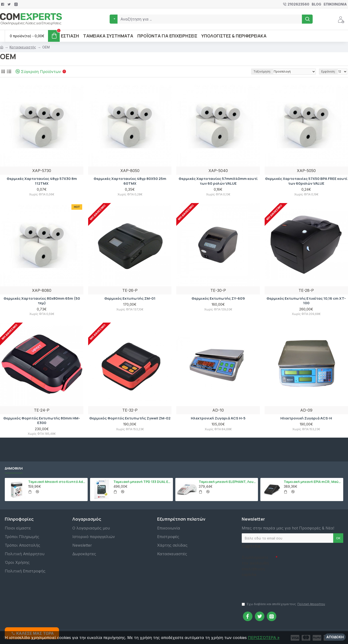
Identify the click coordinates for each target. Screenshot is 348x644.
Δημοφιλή (14, 468)
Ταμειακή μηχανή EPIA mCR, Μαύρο (313, 482)
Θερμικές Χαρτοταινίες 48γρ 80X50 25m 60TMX (130, 181)
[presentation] (275, 587)
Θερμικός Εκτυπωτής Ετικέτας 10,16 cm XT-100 (306, 301)
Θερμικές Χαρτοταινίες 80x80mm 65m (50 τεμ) (42, 301)
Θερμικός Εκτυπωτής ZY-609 (218, 298)
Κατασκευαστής (23, 47)
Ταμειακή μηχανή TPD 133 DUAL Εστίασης (142, 482)
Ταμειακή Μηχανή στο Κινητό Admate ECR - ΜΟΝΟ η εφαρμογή (57, 482)
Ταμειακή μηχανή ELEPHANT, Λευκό (228, 482)
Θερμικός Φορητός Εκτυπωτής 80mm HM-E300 (42, 421)
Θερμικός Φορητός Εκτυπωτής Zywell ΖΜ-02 (130, 418)
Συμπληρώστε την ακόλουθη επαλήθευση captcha (255, 566)
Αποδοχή (335, 637)
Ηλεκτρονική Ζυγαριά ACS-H (306, 418)
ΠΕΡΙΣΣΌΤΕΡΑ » (264, 638)
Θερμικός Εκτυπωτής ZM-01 (130, 298)
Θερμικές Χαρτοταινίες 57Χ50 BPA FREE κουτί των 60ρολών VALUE (306, 181)
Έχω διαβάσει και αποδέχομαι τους (284, 604)
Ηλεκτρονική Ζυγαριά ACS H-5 (218, 418)
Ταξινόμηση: (262, 71)
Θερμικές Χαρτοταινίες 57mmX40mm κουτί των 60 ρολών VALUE (218, 181)
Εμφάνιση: (328, 71)
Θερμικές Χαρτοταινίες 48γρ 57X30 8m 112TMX (42, 181)
